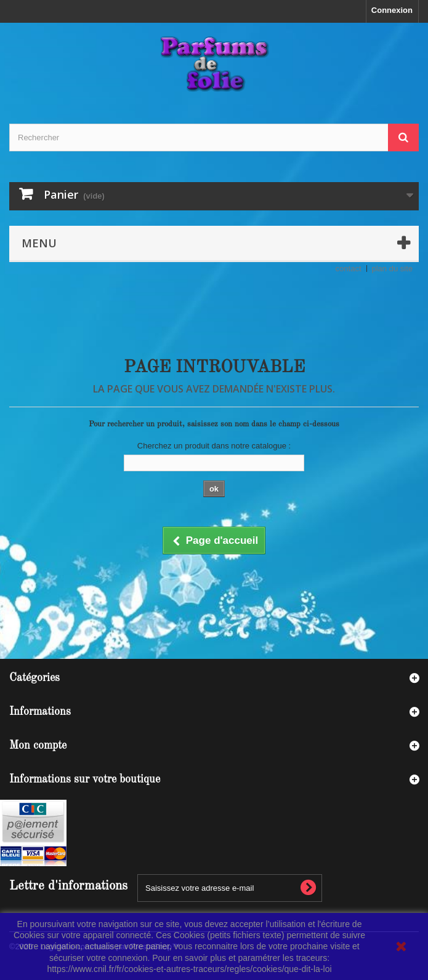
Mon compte (38, 746)
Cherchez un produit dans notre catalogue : (214, 446)
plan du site (393, 269)
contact (349, 269)
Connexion (392, 10)
